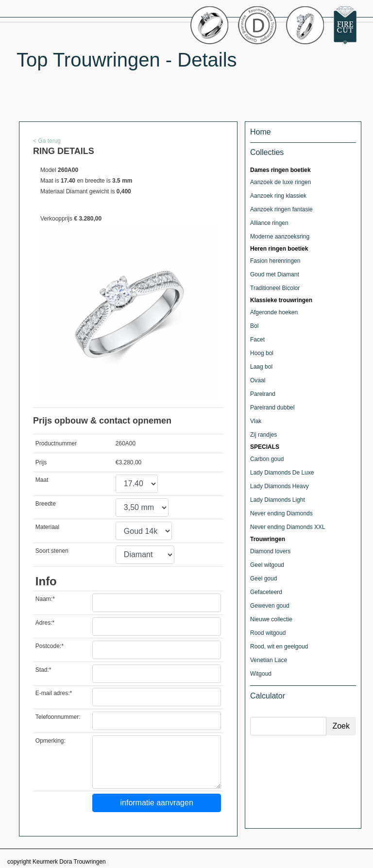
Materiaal (47, 527)
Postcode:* (50, 646)
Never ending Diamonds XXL (288, 527)
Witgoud (261, 674)
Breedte (46, 504)
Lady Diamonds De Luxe (282, 473)
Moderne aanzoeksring (280, 237)
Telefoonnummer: (58, 717)
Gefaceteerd (266, 592)
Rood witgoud (268, 633)
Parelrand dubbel (272, 408)
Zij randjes (263, 435)
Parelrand (263, 394)
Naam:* (45, 599)
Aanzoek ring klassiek (278, 196)
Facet (257, 340)
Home (261, 132)
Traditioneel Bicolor (275, 288)
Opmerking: (51, 741)
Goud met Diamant (275, 274)
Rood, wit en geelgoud (279, 647)
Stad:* (43, 670)
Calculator (268, 696)
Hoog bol (262, 353)
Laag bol (261, 367)
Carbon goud (267, 459)
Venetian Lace (269, 660)
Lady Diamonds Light (278, 500)
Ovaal (258, 380)
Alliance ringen (269, 223)
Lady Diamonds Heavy (280, 486)
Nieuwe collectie (271, 619)
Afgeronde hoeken (274, 312)
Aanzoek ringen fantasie (281, 209)
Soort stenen (52, 551)
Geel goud (263, 579)
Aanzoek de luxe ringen (280, 182)
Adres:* (45, 623)
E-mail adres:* (54, 693)
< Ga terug (47, 141)
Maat (42, 480)
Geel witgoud (267, 565)
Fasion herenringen (275, 261)
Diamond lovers (270, 551)
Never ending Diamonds (281, 513)
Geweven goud (270, 606)
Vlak (256, 421)
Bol (254, 326)
